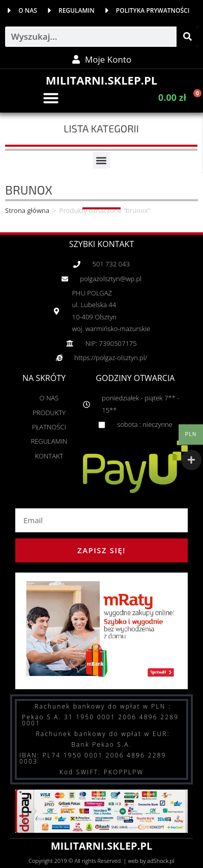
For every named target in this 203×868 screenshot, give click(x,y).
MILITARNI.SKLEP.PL (101, 80)
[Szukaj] (187, 37)
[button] (51, 98)
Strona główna (27, 210)
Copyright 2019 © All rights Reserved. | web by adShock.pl (101, 861)
